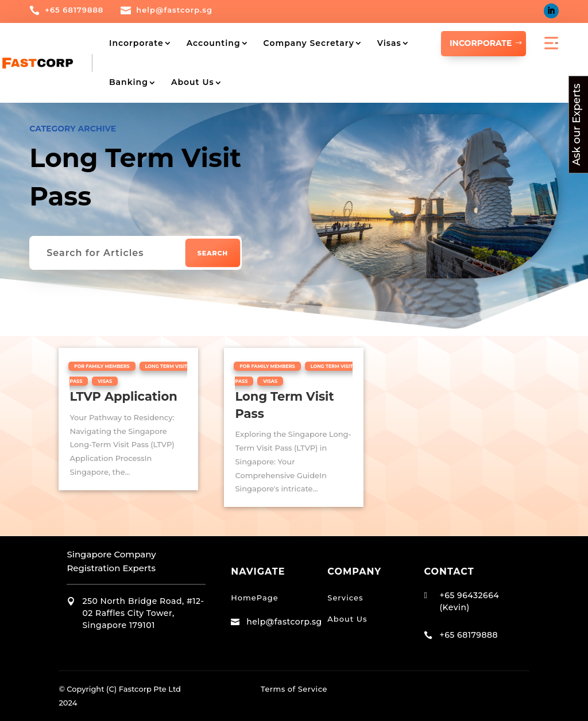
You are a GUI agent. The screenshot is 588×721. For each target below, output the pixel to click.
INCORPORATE (481, 43)
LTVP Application (123, 396)
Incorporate (136, 43)
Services (345, 597)
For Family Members (102, 366)
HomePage (254, 597)
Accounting (214, 43)
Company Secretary (309, 43)
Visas (389, 43)
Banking (129, 82)
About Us (193, 82)
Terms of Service (294, 688)
